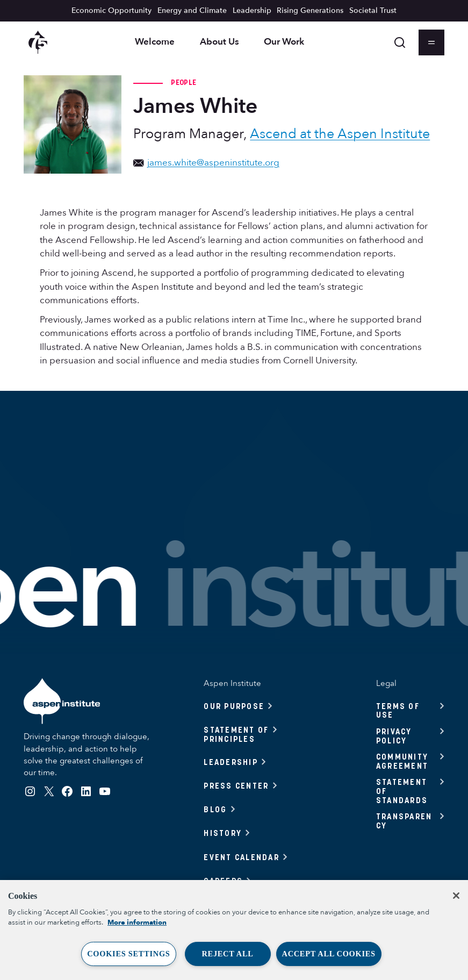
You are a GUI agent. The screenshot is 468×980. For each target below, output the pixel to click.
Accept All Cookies (329, 954)
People (183, 82)
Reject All (227, 954)
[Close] (456, 896)
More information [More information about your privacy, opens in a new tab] (137, 922)
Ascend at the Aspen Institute (340, 134)
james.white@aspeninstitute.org (206, 163)
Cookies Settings (128, 954)
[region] (234, 930)
